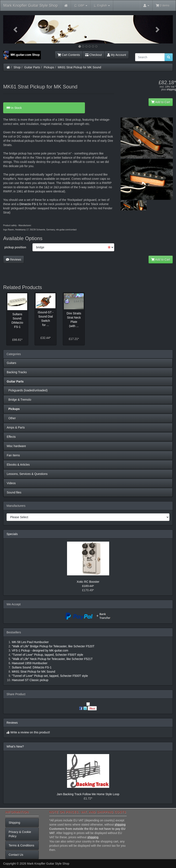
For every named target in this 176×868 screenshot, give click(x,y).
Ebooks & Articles (18, 465)
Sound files (14, 492)
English (102, 6)
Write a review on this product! (30, 732)
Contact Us (16, 855)
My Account (117, 55)
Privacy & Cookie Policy (20, 834)
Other (11, 418)
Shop (17, 67)
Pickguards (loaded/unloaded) (27, 390)
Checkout (93, 55)
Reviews (14, 260)
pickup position (15, 247)
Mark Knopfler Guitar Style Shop (31, 5)
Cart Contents (69, 55)
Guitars (11, 363)
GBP (81, 6)
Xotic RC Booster (88, 582)
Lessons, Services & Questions (27, 474)
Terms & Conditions (21, 845)
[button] (16, 29)
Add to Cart (161, 102)
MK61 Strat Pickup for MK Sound (79, 67)
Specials (12, 534)
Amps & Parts (16, 427)
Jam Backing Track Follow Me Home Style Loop (88, 794)
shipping (171, 89)
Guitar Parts (32, 67)
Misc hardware (16, 446)
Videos (11, 483)
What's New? (15, 746)
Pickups (49, 67)
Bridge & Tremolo (19, 400)
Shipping (14, 823)
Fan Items (13, 455)
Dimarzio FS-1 (29, 204)
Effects (11, 437)
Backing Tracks (17, 372)
